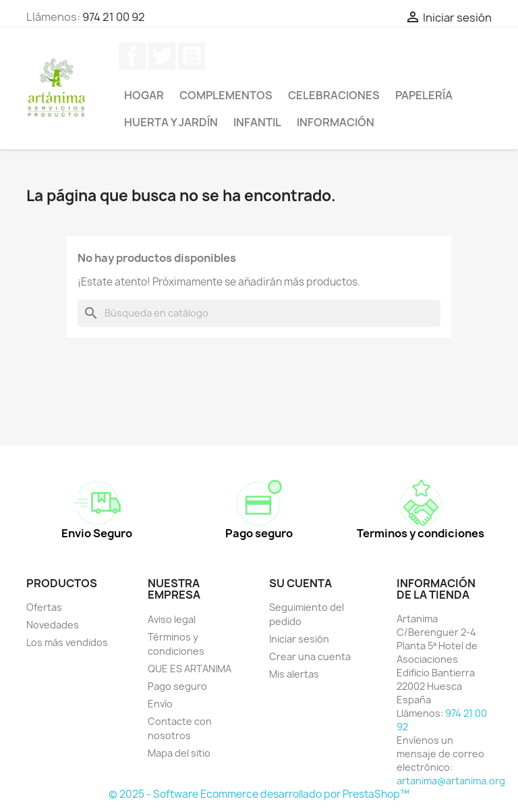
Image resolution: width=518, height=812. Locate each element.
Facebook (132, 56)
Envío (160, 704)
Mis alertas (294, 674)
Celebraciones (334, 95)
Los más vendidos (67, 642)
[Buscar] (259, 313)
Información (336, 122)
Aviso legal (172, 619)
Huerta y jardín (171, 122)
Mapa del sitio (179, 753)
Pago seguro (177, 686)
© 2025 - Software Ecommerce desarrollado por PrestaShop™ (259, 794)
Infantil (257, 122)
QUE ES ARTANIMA (190, 669)
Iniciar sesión (299, 639)
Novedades (53, 625)
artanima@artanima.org (451, 781)
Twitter (162, 56)
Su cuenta (300, 583)
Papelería (424, 95)
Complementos (226, 95)
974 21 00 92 (114, 17)
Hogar (144, 95)
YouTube (192, 56)
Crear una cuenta (310, 656)
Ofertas (44, 607)
